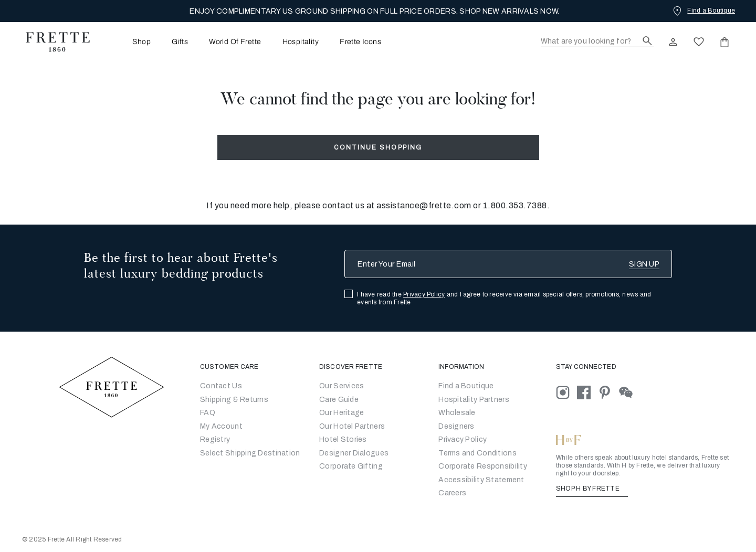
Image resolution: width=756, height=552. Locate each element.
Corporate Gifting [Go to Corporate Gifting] (351, 466)
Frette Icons (360, 42)
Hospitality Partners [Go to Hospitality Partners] (474, 400)
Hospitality (301, 42)
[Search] (597, 42)
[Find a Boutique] (703, 10)
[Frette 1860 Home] (52, 42)
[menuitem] (127, 42)
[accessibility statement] (481, 480)
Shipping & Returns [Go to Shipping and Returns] (234, 400)
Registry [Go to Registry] (215, 439)
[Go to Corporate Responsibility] (483, 466)
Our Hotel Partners (352, 426)
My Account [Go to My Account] (221, 426)
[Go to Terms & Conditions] (477, 453)
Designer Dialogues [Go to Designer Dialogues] (354, 453)
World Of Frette (235, 42)
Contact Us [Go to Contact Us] (221, 386)
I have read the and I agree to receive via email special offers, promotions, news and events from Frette (504, 298)
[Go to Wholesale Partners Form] (457, 413)
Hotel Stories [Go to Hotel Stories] (343, 439)
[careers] (452, 493)
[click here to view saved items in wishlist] (699, 42)
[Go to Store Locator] (466, 386)
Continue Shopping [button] (378, 147)
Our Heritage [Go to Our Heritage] (342, 413)
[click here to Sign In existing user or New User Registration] (673, 42)
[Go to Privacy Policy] (463, 439)
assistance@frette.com (424, 205)
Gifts (180, 42)
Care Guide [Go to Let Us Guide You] (339, 400)
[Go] (456, 426)
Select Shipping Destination (250, 453)
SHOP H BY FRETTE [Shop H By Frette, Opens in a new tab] (592, 489)
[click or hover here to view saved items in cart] (724, 42)
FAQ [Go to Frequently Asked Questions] (208, 413)
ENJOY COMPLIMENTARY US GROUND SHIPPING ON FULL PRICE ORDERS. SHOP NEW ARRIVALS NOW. (374, 11)
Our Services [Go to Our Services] (342, 386)
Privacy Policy (424, 294)
